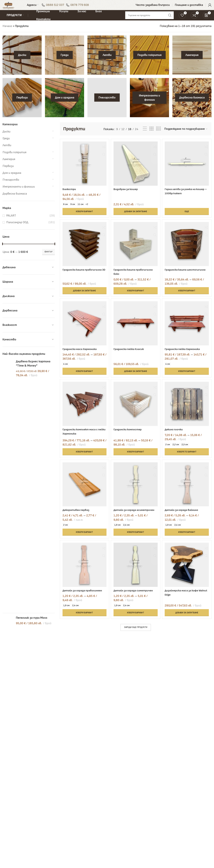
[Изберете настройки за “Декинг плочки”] (188, 459)
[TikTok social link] (193, 835)
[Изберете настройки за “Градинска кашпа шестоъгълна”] (188, 296)
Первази (8, 172)
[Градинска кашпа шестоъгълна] (188, 250)
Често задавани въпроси (156, 802)
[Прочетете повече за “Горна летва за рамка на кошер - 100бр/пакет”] (188, 215)
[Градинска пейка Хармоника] (188, 331)
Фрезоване (81, 794)
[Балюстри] (84, 169)
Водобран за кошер (128, 193)
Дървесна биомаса (15, 200)
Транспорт (81, 821)
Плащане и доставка (159, 787)
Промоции (152, 794)
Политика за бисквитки (118, 820)
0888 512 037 (62, 7)
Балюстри (70, 193)
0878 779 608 (87, 7)
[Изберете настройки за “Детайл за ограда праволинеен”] (84, 631)
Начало (7, 32)
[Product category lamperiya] (192, 61)
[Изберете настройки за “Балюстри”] (84, 215)
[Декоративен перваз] (84, 494)
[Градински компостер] (136, 412)
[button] (136, 215)
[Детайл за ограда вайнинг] (188, 494)
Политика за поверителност (120, 802)
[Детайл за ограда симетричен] (136, 580)
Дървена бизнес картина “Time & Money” (33, 370)
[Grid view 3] (151, 135)
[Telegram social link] (201, 835)
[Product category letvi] (107, 61)
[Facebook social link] (184, 826)
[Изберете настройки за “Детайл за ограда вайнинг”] (188, 545)
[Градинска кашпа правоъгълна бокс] (136, 250)
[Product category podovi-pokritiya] (149, 61)
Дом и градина (12, 179)
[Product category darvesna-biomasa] (192, 104)
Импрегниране (84, 800)
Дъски (6, 138)
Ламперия (9, 166)
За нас (114, 780)
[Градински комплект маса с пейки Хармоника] (84, 412)
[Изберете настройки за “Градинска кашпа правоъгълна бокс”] (136, 296)
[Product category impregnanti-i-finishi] (149, 104)
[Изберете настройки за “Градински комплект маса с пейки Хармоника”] (84, 459)
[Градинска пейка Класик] (136, 331)
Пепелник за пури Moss (32, 391)
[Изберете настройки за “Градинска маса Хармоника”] (84, 378)
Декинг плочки (177, 437)
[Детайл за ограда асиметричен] (136, 494)
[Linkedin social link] (201, 826)
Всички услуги (83, 827)
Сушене (79, 780)
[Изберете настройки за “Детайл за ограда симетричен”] (136, 631)
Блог (148, 780)
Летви (7, 152)
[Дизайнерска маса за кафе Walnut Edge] (188, 580)
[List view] (145, 135)
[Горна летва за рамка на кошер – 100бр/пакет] (188, 169)
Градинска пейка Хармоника (186, 355)
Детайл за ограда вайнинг (185, 518)
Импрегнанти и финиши (19, 193)
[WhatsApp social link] (184, 835)
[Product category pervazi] (22, 104)
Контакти (117, 787)
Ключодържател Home (32, 407)
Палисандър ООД (17, 229)
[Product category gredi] (65, 61)
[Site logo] (12, 7)
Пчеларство (11, 186)
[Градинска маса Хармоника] (84, 331)
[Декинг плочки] (188, 412)
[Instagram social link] (193, 826)
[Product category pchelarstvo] (107, 104)
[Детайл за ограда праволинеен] (84, 580)
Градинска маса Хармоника (81, 355)
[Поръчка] (186, 135)
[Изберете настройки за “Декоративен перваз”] (84, 545)
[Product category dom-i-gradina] (65, 104)
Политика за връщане (124, 811)
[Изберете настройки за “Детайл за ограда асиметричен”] (136, 545)
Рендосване (82, 787)
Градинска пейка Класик (131, 355)
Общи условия (119, 794)
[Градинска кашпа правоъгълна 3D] (84, 250)
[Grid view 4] (158, 135)
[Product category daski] (22, 61)
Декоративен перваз (77, 518)
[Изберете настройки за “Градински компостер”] (136, 459)
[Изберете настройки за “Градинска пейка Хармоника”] (188, 378)
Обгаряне (80, 807)
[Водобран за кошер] (136, 169)
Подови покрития (14, 159)
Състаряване (83, 814)
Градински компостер (130, 437)
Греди (6, 145)
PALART (11, 222)
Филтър (48, 258)
